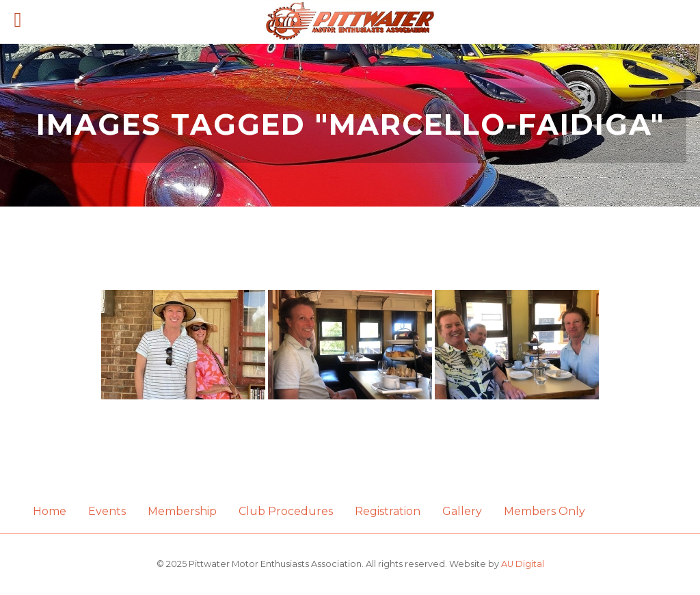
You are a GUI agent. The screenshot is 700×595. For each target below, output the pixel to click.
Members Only (544, 511)
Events (107, 511)
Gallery (462, 511)
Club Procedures (286, 511)
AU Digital (523, 564)
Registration (388, 511)
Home (50, 511)
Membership (182, 511)
